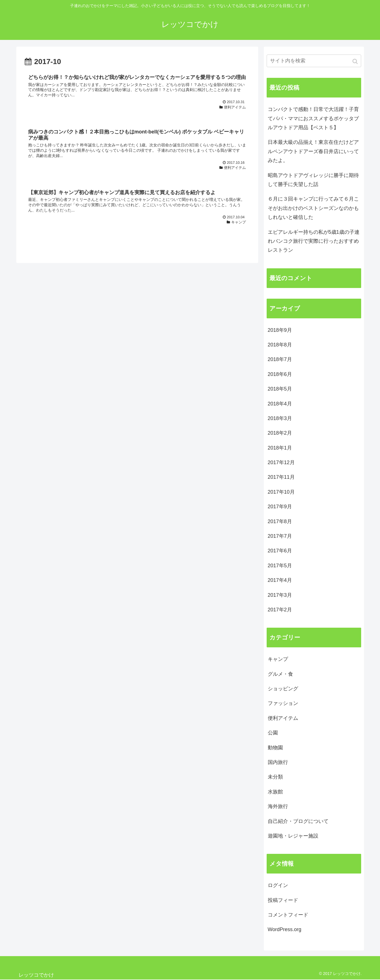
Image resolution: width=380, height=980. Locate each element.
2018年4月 (280, 404)
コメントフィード (288, 915)
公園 (273, 733)
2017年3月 (280, 595)
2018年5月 (280, 389)
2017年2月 (280, 610)
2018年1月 (280, 448)
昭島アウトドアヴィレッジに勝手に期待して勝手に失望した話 (313, 180)
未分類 (275, 777)
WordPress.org (285, 929)
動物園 (275, 748)
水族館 (275, 792)
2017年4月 (280, 580)
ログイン (278, 885)
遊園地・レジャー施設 (293, 836)
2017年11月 (281, 477)
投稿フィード (283, 900)
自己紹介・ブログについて (298, 821)
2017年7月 (280, 536)
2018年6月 (280, 374)
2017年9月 (280, 507)
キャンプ (278, 659)
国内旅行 (278, 762)
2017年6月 (280, 551)
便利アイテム (283, 718)
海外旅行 (278, 806)
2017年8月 (280, 521)
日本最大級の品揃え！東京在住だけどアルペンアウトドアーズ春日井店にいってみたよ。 (313, 151)
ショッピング (283, 689)
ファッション (283, 703)
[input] (314, 61)
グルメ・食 (280, 674)
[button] (356, 61)
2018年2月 (280, 433)
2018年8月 (280, 345)
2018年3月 (280, 418)
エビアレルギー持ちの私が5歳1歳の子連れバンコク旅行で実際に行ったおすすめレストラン (314, 241)
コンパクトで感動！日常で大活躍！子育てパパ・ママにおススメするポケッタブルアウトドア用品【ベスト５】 (313, 118)
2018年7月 (280, 359)
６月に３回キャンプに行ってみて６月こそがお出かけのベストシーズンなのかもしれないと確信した (313, 208)
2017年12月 (281, 462)
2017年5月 (280, 566)
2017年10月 (281, 492)
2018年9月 (280, 330)
